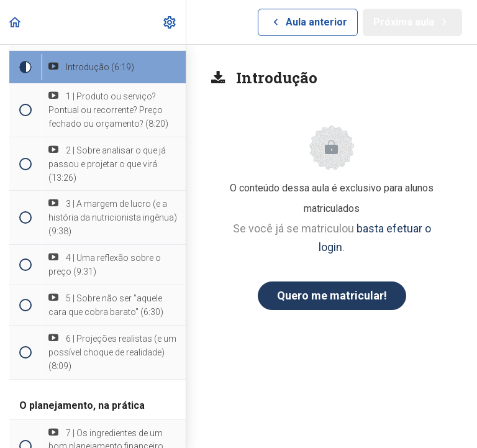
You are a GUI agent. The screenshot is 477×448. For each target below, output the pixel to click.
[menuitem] (170, 22)
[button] (16, 22)
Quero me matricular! (332, 295)
